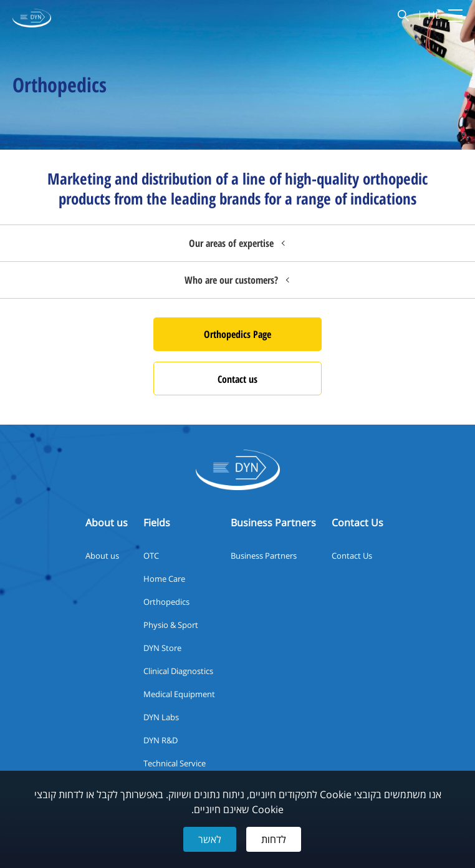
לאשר (210, 839)
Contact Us (352, 556)
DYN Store (162, 648)
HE (434, 15)
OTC (151, 556)
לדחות (274, 839)
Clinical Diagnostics (178, 671)
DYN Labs (161, 717)
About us (102, 556)
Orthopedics (166, 602)
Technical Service (175, 763)
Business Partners (264, 556)
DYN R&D (161, 740)
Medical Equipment (179, 694)
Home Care (164, 579)
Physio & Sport (171, 625)
